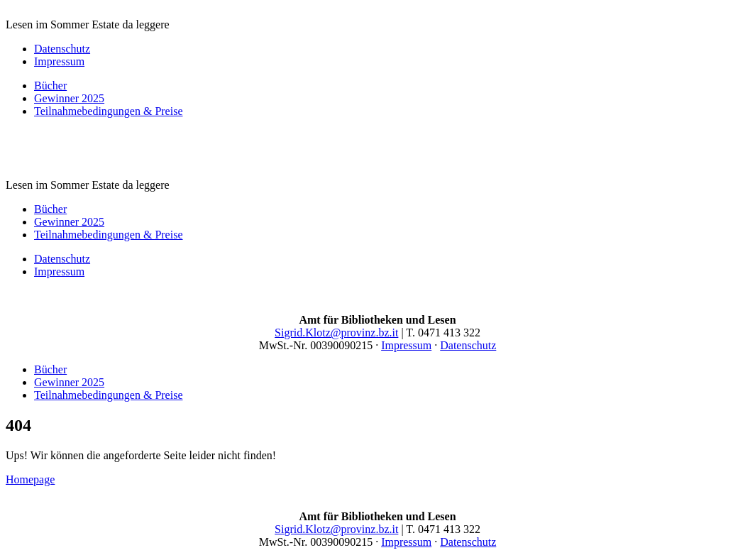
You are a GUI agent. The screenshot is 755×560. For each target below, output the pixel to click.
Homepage (30, 479)
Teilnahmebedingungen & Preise (109, 111)
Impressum (59, 61)
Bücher (50, 86)
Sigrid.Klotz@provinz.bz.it (336, 333)
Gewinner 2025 (69, 98)
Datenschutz (62, 49)
